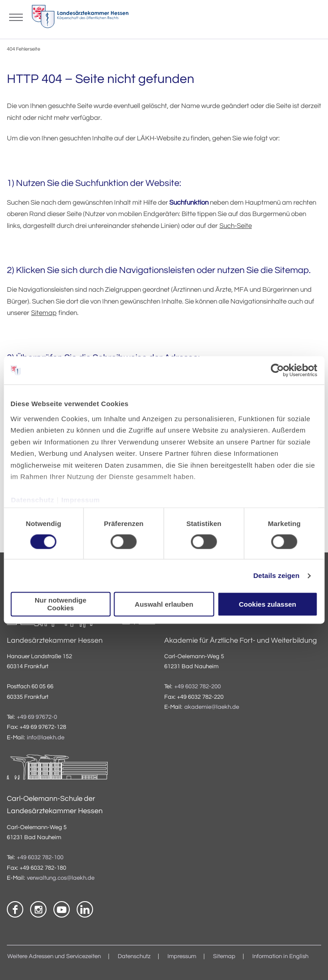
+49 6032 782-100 (40, 858)
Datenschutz (33, 500)
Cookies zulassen (267, 604)
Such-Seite (236, 226)
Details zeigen (276, 575)
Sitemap (44, 313)
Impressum (81, 500)
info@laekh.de (46, 738)
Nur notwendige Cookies (60, 604)
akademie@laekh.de (212, 707)
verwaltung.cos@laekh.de (61, 878)
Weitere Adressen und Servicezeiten (54, 957)
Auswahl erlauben (164, 604)
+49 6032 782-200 (198, 687)
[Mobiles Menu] (16, 16)
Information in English (280, 957)
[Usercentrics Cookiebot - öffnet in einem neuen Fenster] (278, 370)
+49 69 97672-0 (37, 717)
